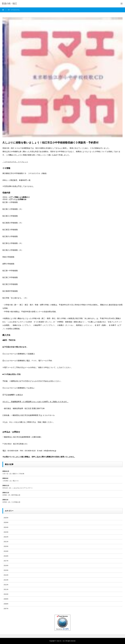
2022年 (6, 537)
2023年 (6, 532)
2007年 (6, 609)
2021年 (6, 542)
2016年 (6, 566)
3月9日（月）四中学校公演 (11, 495)
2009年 (6, 599)
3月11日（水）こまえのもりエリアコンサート (18, 488)
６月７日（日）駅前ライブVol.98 (13, 474)
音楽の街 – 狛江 (61, 641)
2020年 (6, 546)
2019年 (6, 551)
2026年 (6, 522)
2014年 (6, 575)
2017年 (6, 561)
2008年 (6, 604)
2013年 (6, 580)
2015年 (6, 570)
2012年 (6, 585)
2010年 (6, 594)
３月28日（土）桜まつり (11, 481)
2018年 (6, 556)
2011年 (6, 589)
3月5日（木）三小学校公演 (11, 502)
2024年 (6, 527)
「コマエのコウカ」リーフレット (15, 162)
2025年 (6, 518)
